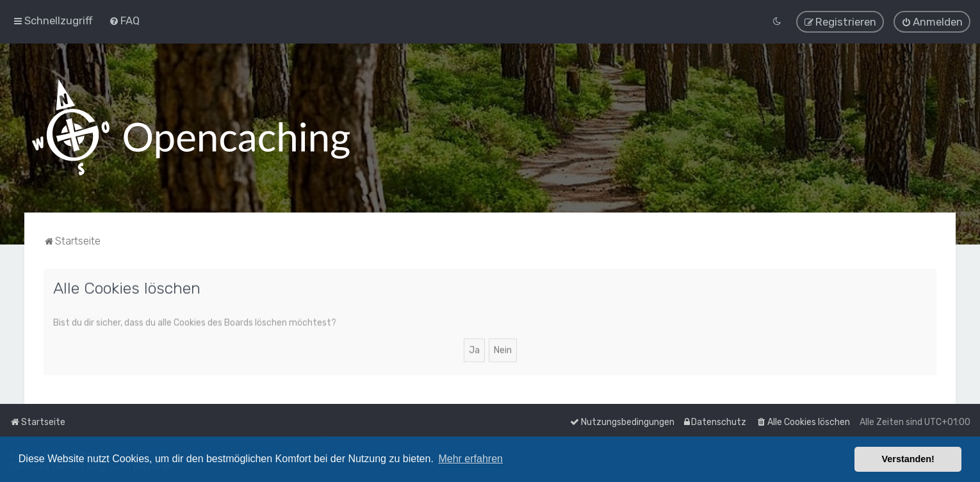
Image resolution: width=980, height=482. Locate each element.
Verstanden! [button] (908, 459)
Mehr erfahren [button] (470, 459)
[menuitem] (124, 20)
